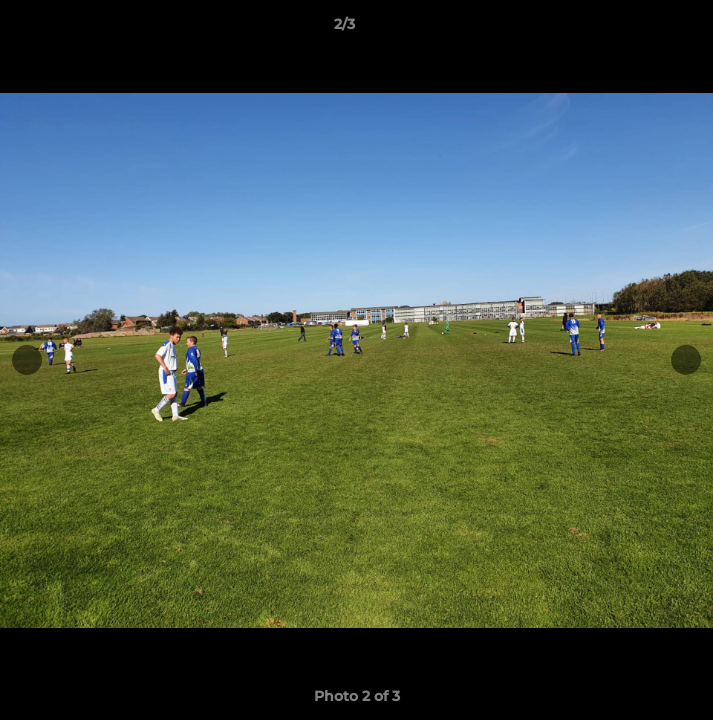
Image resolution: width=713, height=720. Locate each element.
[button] (641, 29)
